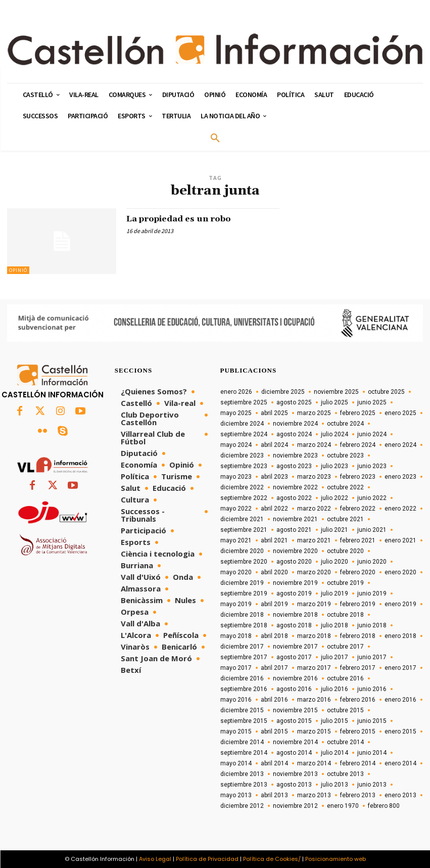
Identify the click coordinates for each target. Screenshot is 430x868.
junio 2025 (372, 402)
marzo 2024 (314, 445)
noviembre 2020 (295, 551)
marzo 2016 (314, 700)
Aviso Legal (155, 859)
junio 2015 (372, 721)
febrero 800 (384, 806)
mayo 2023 (236, 477)
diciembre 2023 (242, 455)
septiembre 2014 (244, 753)
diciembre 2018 (242, 615)
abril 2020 (274, 572)
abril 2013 (274, 795)
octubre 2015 (345, 710)
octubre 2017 (345, 647)
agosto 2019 (294, 593)
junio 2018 (372, 625)
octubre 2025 (386, 392)
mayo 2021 (236, 540)
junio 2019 (372, 593)
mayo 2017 (236, 668)
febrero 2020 (358, 572)
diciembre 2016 (242, 678)
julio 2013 (335, 785)
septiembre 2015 (244, 721)
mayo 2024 (236, 445)
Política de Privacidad (207, 859)
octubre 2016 (345, 678)
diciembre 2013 (242, 774)
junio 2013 (372, 785)
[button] (215, 139)
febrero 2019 (358, 604)
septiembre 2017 (244, 657)
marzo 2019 (314, 604)
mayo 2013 (236, 795)
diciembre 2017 (242, 647)
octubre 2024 (345, 424)
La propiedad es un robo (186, 219)
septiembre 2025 (244, 402)
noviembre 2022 (295, 487)
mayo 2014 (236, 763)
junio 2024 (372, 434)
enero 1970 (343, 806)
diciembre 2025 (283, 392)
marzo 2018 (314, 636)
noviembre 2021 (295, 519)
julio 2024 (335, 434)
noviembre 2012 (295, 806)
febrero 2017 (358, 668)
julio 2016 (335, 689)
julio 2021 (335, 530)
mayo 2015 (236, 732)
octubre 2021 (345, 519)
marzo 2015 (314, 732)
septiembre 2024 (244, 434)
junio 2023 (372, 466)
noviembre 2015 (295, 710)
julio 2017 (335, 657)
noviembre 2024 (295, 424)
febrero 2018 (358, 636)
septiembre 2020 (244, 562)
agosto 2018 (294, 625)
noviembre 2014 (295, 742)
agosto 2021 (294, 530)
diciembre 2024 (242, 424)
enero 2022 (400, 509)
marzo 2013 (314, 795)
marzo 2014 (314, 763)
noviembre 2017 (295, 647)
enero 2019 (400, 604)
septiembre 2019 (244, 593)
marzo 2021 (314, 540)
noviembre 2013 (295, 774)
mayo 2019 (236, 604)
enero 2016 (400, 700)
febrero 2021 (358, 540)
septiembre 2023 (244, 466)
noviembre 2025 (336, 392)
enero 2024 (400, 445)
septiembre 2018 (244, 625)
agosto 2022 (294, 498)
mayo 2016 (236, 700)
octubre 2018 (345, 615)
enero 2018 (400, 636)
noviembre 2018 (295, 615)
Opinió (18, 270)
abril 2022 (274, 509)
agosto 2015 (294, 721)
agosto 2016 (294, 689)
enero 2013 (400, 795)
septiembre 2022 (244, 498)
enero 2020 (400, 572)
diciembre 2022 (242, 487)
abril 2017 (274, 668)
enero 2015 (400, 732)
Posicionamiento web (336, 859)
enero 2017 (400, 668)
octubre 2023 (345, 455)
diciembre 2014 (242, 742)
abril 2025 (274, 413)
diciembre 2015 (242, 710)
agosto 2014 (294, 753)
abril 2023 (274, 477)
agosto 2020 (294, 562)
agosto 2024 (294, 434)
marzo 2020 (314, 572)
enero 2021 (400, 540)
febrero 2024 (358, 445)
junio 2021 (372, 530)
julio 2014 (335, 753)
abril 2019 (274, 604)
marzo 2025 (314, 413)
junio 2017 (372, 657)
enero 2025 (400, 413)
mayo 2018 (236, 636)
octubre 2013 (345, 774)
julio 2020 (335, 562)
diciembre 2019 (242, 583)
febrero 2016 (358, 700)
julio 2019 (335, 593)
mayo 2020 (236, 572)
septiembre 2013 (244, 785)
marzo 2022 (314, 509)
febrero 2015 (358, 732)
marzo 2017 (314, 668)
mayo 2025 (236, 413)
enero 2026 (236, 392)
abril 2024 (274, 445)
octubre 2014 (345, 742)
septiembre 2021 (244, 530)
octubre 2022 (345, 487)
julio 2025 (335, 402)
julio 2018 (335, 625)
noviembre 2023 (295, 455)
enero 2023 (400, 477)
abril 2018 (274, 636)
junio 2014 (372, 753)
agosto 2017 (294, 657)
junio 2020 (372, 562)
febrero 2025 (358, 413)
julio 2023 (335, 466)
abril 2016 (274, 700)
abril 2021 (274, 540)
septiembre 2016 (244, 689)
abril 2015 (274, 732)
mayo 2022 (236, 509)
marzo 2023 (314, 477)
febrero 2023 (358, 477)
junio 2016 (372, 689)
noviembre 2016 (295, 678)
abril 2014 (274, 763)
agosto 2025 (294, 402)
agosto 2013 (294, 785)
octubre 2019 (345, 583)
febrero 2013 (358, 795)
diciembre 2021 (242, 519)
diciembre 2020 (242, 551)
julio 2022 (335, 498)
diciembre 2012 (242, 806)
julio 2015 (335, 721)
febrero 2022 (358, 509)
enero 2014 (400, 763)
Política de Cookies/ (272, 859)
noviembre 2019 (295, 583)
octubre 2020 (345, 551)
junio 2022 (372, 498)
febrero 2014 (358, 763)
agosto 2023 (294, 466)
